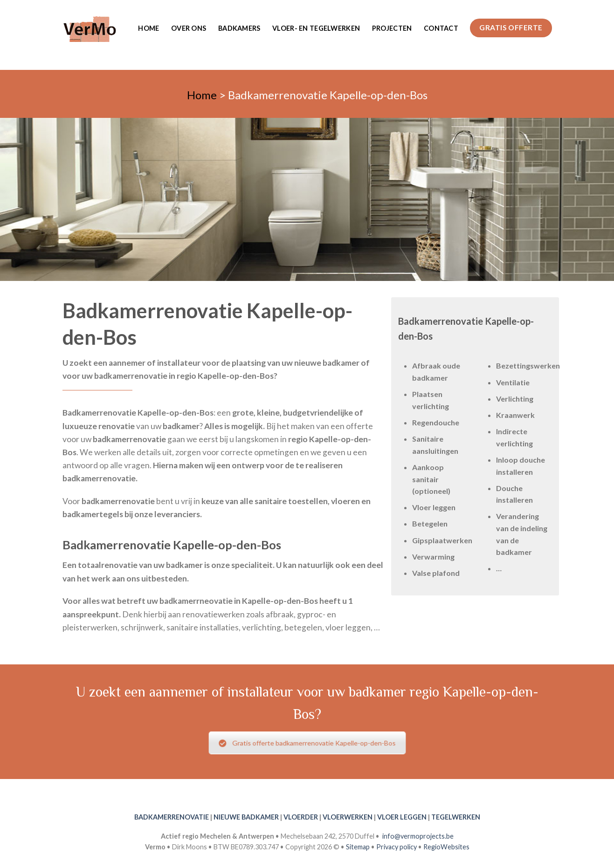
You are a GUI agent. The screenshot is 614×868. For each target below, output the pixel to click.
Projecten (392, 28)
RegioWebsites (446, 847)
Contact (441, 28)
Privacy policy (397, 847)
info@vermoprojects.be (418, 836)
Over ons (189, 28)
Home (148, 28)
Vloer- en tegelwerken (316, 28)
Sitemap (358, 847)
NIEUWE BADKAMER (246, 817)
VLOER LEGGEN (402, 817)
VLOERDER (301, 817)
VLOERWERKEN (348, 817)
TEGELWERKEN (456, 817)
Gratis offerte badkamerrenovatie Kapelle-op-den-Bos (307, 743)
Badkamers (239, 28)
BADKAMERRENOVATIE (172, 817)
